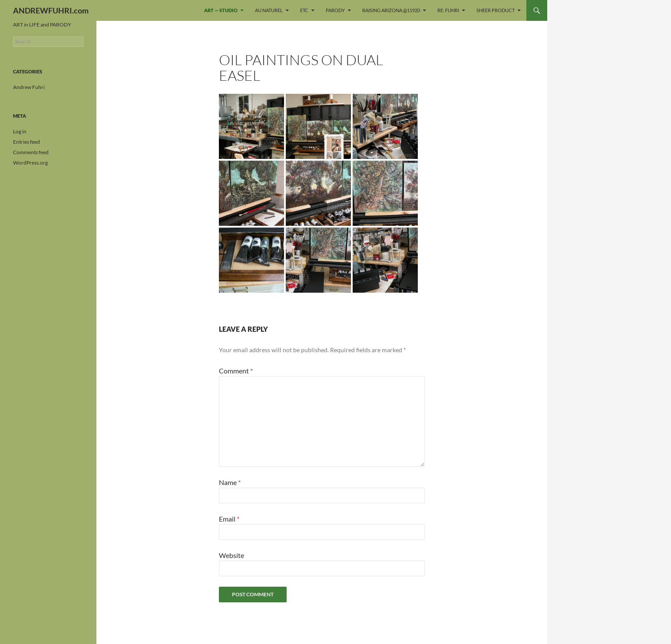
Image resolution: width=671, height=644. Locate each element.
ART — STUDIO (221, 10)
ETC (304, 10)
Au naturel (269, 10)
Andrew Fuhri (29, 87)
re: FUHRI (448, 10)
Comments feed (31, 152)
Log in (20, 131)
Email (229, 519)
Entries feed (26, 142)
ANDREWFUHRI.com (51, 10)
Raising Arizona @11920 (391, 10)
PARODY (335, 10)
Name (230, 482)
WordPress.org (30, 163)
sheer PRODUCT (496, 10)
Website (231, 555)
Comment (236, 371)
